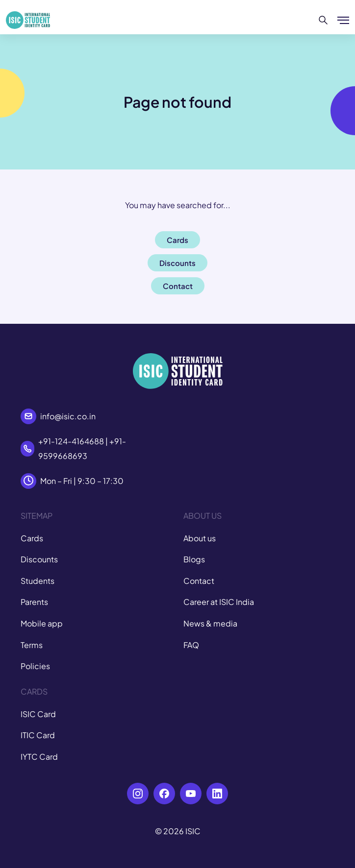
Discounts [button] (177, 263)
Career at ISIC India (219, 602)
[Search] (323, 20)
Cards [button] (177, 240)
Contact (199, 581)
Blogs (194, 559)
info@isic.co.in (68, 416)
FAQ (191, 645)
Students (38, 581)
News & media (210, 623)
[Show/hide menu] (343, 20)
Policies (35, 666)
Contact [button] (178, 286)
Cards (32, 538)
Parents (34, 602)
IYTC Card (39, 757)
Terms (32, 645)
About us (200, 538)
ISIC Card (38, 714)
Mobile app (42, 623)
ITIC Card (38, 735)
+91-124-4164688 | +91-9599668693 (82, 448)
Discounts (39, 559)
